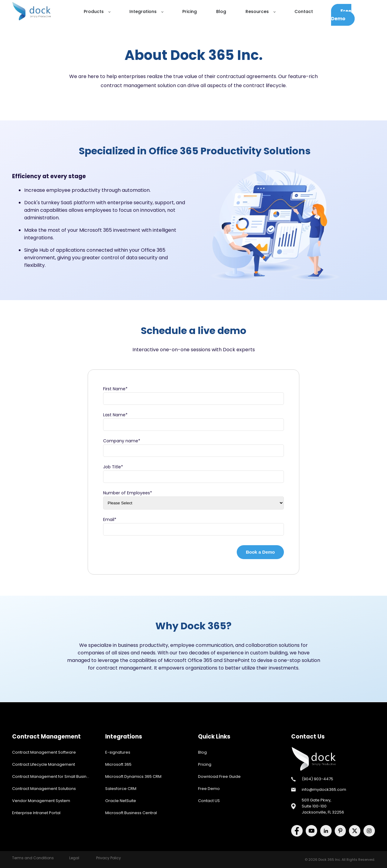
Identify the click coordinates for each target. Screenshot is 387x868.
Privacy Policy (109, 858)
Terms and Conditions (33, 858)
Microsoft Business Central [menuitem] (131, 813)
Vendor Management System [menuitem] (41, 801)
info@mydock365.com (324, 789)
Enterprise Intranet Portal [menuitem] (36, 813)
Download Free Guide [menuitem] (219, 776)
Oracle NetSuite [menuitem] (121, 801)
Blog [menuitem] (202, 752)
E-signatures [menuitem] (118, 752)
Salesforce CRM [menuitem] (121, 789)
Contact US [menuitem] (209, 801)
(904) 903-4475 (317, 779)
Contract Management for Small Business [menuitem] (53, 776)
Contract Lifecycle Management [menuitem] (44, 764)
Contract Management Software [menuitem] (44, 752)
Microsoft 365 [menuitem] (118, 764)
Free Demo (341, 15)
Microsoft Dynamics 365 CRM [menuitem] (133, 776)
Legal (74, 858)
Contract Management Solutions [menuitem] (44, 789)
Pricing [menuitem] (205, 764)
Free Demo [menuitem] (209, 789)
